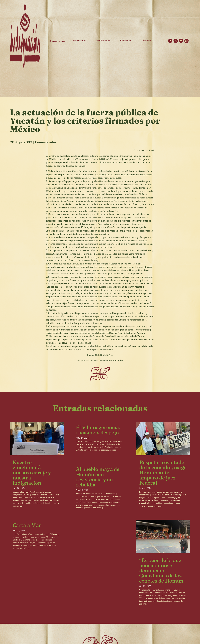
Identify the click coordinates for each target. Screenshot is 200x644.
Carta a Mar (27, 525)
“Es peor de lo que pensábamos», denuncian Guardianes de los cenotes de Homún (161, 571)
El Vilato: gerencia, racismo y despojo (98, 430)
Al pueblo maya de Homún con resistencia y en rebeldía (98, 477)
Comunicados (46, 142)
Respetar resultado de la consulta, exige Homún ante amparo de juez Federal (163, 473)
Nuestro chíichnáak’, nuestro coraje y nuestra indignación (32, 473)
